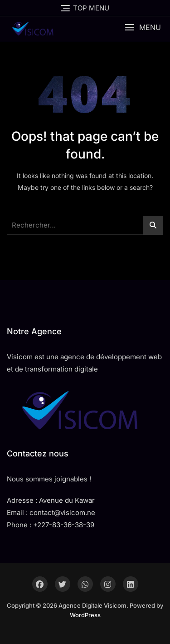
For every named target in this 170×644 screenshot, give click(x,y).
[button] (143, 27)
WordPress (85, 615)
